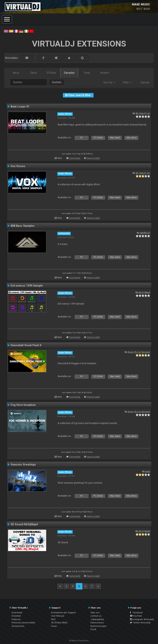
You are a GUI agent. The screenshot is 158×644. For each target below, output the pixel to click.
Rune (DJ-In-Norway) (139, 352)
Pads (87, 73)
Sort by (109, 82)
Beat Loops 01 (20, 107)
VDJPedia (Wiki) (59, 623)
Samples (69, 73)
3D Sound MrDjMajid (24, 524)
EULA (93, 629)
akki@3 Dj (145, 233)
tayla (148, 471)
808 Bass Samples (23, 226)
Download (17, 613)
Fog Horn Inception (23, 405)
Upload (145, 82)
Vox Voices (18, 166)
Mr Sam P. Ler (143, 113)
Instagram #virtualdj (142, 619)
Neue (16, 73)
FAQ (53, 619)
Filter (127, 82)
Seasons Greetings (23, 465)
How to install (93, 158)
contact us (96, 616)
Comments (75, 158)
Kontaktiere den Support (63, 613)
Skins (34, 73)
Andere (105, 73)
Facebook (136, 613)
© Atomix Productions (79, 641)
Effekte (52, 73)
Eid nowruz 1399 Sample (27, 286)
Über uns (95, 613)
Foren (54, 626)
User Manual (58, 616)
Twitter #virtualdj (140, 623)
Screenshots (18, 626)
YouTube (136, 616)
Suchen (57, 82)
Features (16, 619)
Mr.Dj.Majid (144, 292)
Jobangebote (97, 619)
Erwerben (16, 616)
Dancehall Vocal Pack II (26, 345)
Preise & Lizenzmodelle (23, 623)
